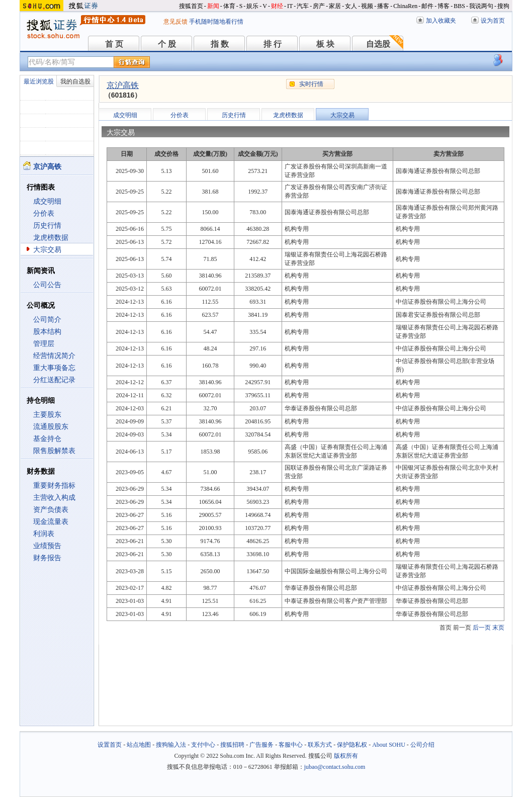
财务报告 (47, 558)
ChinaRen (405, 6)
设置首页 (110, 745)
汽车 (303, 6)
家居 (335, 6)
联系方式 (320, 745)
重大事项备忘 (54, 368)
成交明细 (47, 201)
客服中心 (291, 745)
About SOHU (389, 745)
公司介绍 (422, 745)
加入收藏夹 (441, 21)
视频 (367, 6)
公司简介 (47, 320)
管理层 (44, 344)
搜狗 (503, 6)
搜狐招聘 (232, 745)
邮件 (427, 6)
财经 (277, 6)
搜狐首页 (191, 6)
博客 (444, 6)
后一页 (482, 628)
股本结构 (47, 332)
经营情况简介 (54, 356)
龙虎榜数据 (51, 238)
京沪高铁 (123, 85)
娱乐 (252, 6)
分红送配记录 (54, 380)
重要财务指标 (54, 485)
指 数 (220, 44)
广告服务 (261, 745)
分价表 (44, 213)
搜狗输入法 (171, 745)
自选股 (378, 44)
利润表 (44, 534)
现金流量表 (51, 522)
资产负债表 (51, 510)
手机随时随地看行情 (216, 22)
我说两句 (481, 6)
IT (290, 6)
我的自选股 (75, 81)
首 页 (114, 44)
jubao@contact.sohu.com (335, 767)
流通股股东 (51, 427)
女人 (351, 6)
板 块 (325, 44)
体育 (229, 6)
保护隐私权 (352, 745)
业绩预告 (47, 546)
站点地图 (139, 745)
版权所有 (346, 756)
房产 (319, 6)
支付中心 (203, 745)
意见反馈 (175, 22)
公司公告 (47, 285)
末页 (498, 628)
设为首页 (493, 21)
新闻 (213, 6)
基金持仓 (47, 439)
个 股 (167, 44)
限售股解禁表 (54, 451)
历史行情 (47, 226)
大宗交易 (47, 250)
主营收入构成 (54, 498)
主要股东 (47, 415)
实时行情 (311, 84)
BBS (459, 6)
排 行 (273, 44)
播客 (383, 6)
